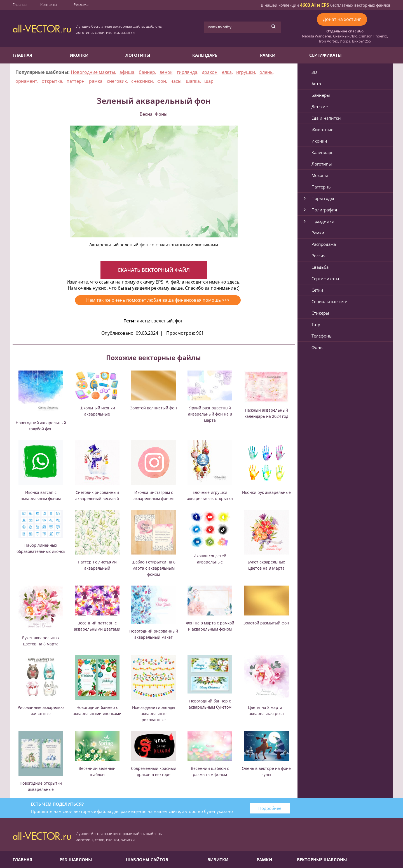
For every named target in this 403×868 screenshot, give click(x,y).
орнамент (26, 81)
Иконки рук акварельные (266, 492)
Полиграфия (324, 210)
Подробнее (270, 808)
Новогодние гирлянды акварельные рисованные (154, 713)
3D (314, 72)
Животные (322, 129)
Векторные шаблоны (322, 860)
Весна (146, 114)
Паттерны (322, 187)
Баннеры (321, 95)
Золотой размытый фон (266, 623)
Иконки (79, 55)
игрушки (246, 72)
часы (176, 81)
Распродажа (324, 244)
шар (209, 81)
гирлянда (187, 72)
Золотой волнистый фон (154, 408)
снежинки (142, 81)
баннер (147, 72)
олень (266, 72)
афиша (127, 72)
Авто (316, 84)
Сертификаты (325, 55)
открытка (52, 81)
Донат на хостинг (342, 19)
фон (162, 81)
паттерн (76, 81)
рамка (96, 81)
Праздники (323, 221)
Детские (320, 107)
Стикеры (320, 313)
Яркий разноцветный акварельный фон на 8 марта (210, 414)
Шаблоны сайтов (147, 860)
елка (227, 72)
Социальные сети (330, 301)
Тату (316, 324)
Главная (20, 4)
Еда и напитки (326, 118)
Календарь (205, 55)
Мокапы (320, 175)
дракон (210, 72)
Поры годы (323, 198)
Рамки (268, 55)
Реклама (81, 4)
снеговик (117, 81)
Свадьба (320, 267)
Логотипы (138, 55)
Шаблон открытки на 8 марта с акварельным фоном (154, 568)
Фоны (161, 114)
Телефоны (322, 336)
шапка (193, 81)
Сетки (317, 290)
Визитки (218, 860)
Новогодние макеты (93, 72)
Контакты (49, 4)
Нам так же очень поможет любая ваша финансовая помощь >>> (158, 300)
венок (166, 72)
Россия (318, 256)
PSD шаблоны (76, 860)
